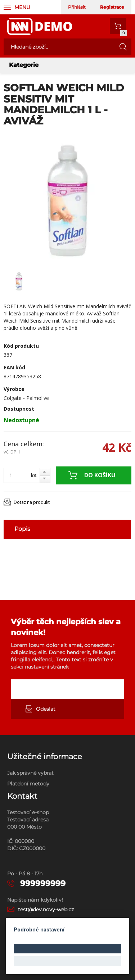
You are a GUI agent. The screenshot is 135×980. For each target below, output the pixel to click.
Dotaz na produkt (32, 502)
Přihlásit (77, 7)
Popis (22, 529)
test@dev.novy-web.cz (46, 910)
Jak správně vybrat (30, 773)
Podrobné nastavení (39, 930)
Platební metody (28, 784)
